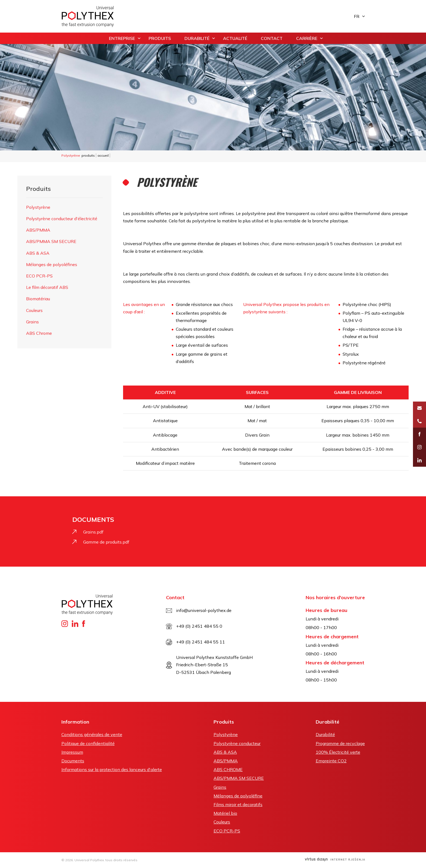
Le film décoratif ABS (47, 287)
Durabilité (197, 38)
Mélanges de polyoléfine (238, 796)
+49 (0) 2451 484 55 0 (199, 626)
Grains (32, 322)
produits (160, 38)
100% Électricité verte (338, 752)
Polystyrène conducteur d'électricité (62, 219)
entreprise (122, 38)
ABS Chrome (39, 333)
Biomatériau (38, 299)
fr (357, 16)
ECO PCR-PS (39, 276)
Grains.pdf (93, 532)
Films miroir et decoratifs (238, 804)
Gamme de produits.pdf (106, 542)
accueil (103, 155)
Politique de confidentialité (88, 743)
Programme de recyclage (340, 743)
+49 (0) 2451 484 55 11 (201, 642)
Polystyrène (38, 207)
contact (272, 38)
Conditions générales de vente (92, 734)
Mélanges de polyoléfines (52, 264)
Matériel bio (225, 813)
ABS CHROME (228, 769)
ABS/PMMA (38, 230)
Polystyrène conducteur (237, 743)
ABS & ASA (38, 253)
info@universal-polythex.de (204, 610)
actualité (235, 38)
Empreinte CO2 (331, 761)
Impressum (72, 752)
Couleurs (34, 310)
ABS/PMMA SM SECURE (51, 241)
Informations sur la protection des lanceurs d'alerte (112, 769)
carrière (307, 38)
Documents (73, 761)
